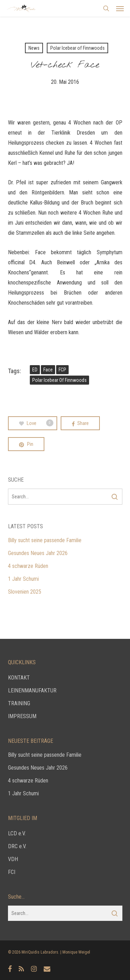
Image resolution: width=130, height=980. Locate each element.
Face (48, 370)
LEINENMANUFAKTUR (32, 690)
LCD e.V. (17, 833)
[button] (120, 8)
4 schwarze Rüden (28, 566)
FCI (12, 872)
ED (35, 370)
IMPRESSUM (22, 716)
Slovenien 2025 (25, 592)
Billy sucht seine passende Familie (45, 540)
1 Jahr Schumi (23, 579)
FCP (62, 370)
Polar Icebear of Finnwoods (77, 48)
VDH (13, 859)
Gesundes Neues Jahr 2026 (38, 553)
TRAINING (19, 703)
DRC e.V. (17, 846)
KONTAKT (19, 678)
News (34, 48)
